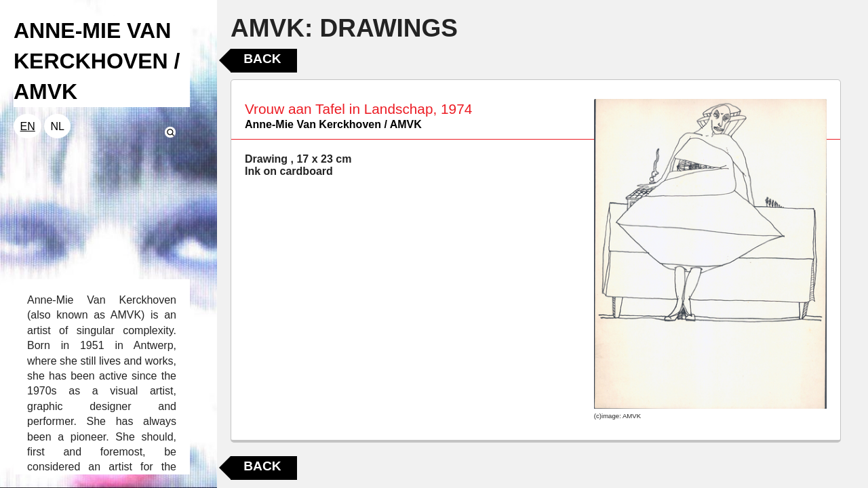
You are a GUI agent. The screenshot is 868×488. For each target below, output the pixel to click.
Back (262, 59)
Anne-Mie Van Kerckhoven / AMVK (333, 124)
